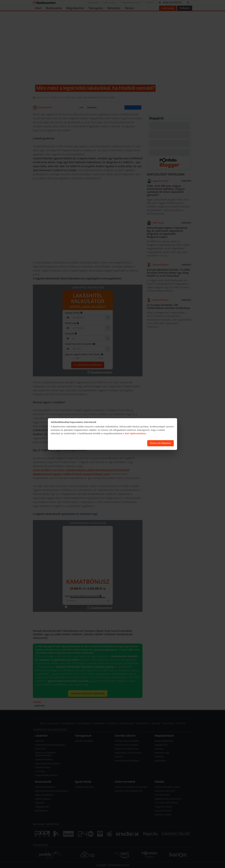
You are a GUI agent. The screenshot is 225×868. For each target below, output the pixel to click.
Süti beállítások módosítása (129, 443)
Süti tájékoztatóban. (136, 434)
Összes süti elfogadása (160, 443)
